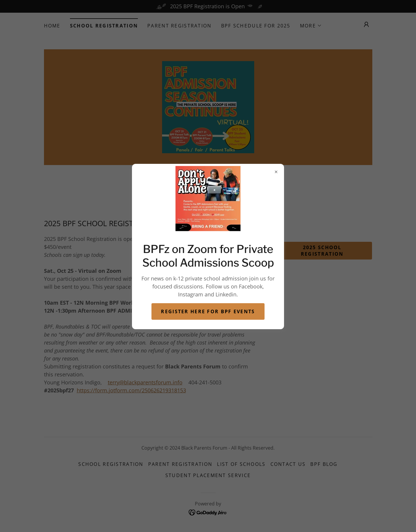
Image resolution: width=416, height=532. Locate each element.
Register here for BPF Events (208, 311)
